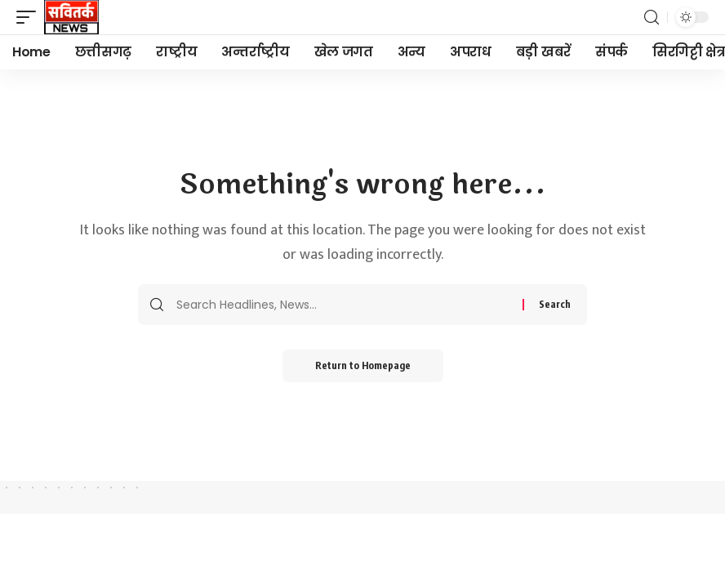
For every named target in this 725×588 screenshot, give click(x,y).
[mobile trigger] (30, 17)
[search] (652, 18)
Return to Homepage (363, 365)
